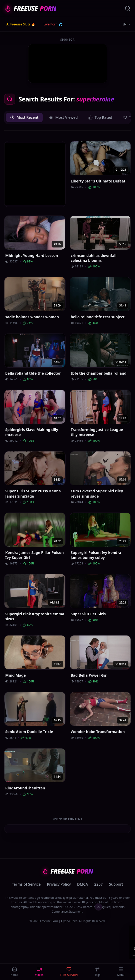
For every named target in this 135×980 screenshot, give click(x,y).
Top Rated (100, 117)
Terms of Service (26, 884)
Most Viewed (63, 117)
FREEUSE (30, 8)
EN (127, 24)
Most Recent (24, 117)
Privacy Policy (59, 884)
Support (116, 884)
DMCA (82, 884)
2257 (98, 884)
